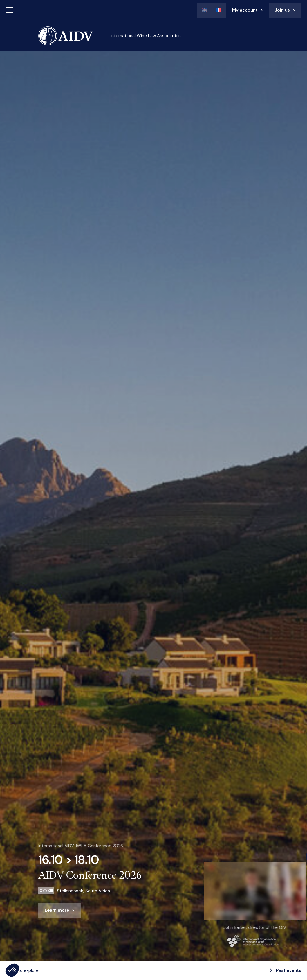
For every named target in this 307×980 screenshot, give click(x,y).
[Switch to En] (205, 10)
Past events (285, 970)
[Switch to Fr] (216, 10)
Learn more (57, 910)
